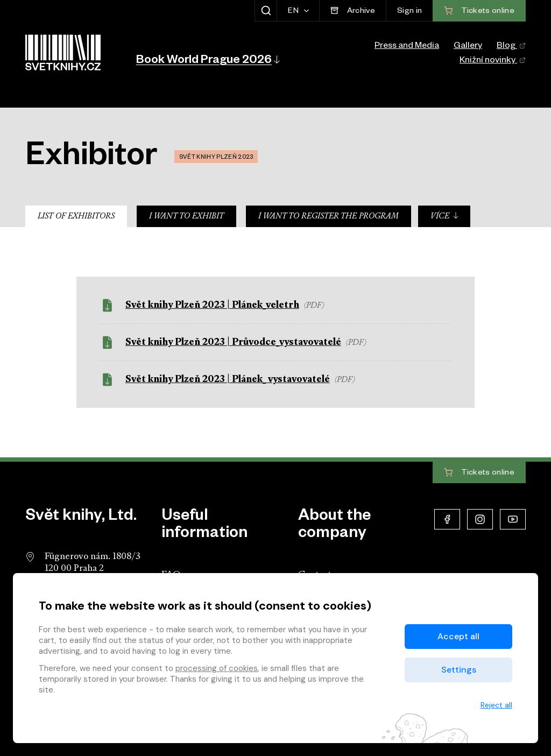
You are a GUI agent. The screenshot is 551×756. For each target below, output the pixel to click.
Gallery (468, 47)
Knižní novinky (493, 61)
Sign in (409, 12)
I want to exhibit (186, 217)
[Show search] (266, 11)
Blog (511, 47)
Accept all (458, 636)
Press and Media (407, 47)
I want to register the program (329, 217)
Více (445, 216)
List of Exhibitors (76, 217)
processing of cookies (217, 668)
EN (294, 12)
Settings (459, 670)
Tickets (479, 473)
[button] (207, 59)
